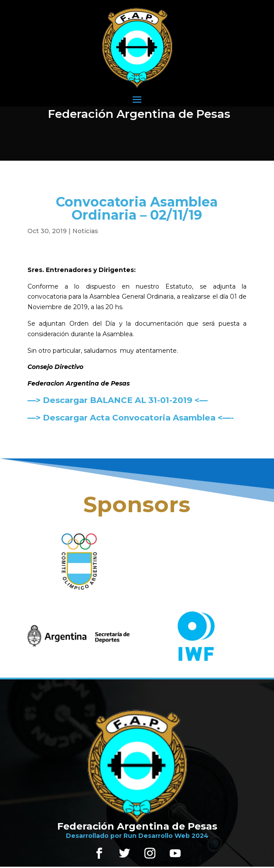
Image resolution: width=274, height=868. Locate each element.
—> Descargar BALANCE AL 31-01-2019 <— (118, 400)
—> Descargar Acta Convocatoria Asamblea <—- (131, 418)
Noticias (85, 231)
